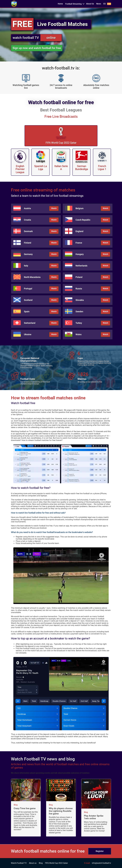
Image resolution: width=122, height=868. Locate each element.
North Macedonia (32, 277)
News (99, 4)
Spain (27, 312)
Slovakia (80, 300)
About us (33, 863)
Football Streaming (73, 4)
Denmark (28, 231)
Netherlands (81, 266)
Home (60, 4)
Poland (79, 277)
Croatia (27, 220)
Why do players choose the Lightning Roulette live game (61, 811)
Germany (28, 254)
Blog (16, 805)
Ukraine (28, 334)
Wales (79, 334)
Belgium (80, 208)
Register (100, 851)
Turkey (79, 323)
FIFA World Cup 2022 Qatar (56, 863)
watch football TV (26, 38)
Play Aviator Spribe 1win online (94, 817)
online (51, 38)
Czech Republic (83, 220)
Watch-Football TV (19, 863)
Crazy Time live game (25, 808)
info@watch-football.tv (101, 863)
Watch (54, 208)
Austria (27, 208)
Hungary (80, 254)
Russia (79, 289)
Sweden (79, 312)
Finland (28, 243)
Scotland (28, 300)
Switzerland (30, 323)
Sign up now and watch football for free (37, 48)
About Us (90, 4)
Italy (26, 266)
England (79, 231)
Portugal (28, 289)
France (79, 243)
